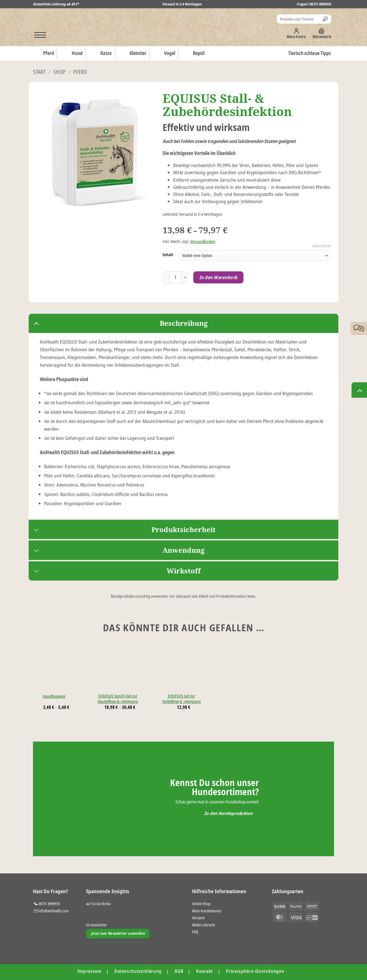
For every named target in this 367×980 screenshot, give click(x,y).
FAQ (195, 932)
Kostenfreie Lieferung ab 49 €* (56, 4)
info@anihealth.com (53, 911)
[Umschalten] (36, 323)
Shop (59, 72)
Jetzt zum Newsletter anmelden (118, 933)
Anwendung (117, 551)
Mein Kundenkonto (207, 911)
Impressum (89, 971)
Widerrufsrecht (204, 925)
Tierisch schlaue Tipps (310, 53)
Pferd (43, 53)
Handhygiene (54, 696)
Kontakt (205, 971)
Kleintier (133, 53)
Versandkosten (203, 241)
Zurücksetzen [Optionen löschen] (322, 246)
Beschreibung (118, 323)
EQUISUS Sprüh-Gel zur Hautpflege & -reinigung (118, 699)
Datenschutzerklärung (138, 971)
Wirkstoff (115, 572)
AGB (179, 971)
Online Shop (201, 904)
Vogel (165, 53)
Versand (198, 918)
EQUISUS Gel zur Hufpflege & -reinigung (181, 699)
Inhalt (168, 255)
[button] (38, 33)
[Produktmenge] (176, 278)
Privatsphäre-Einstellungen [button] (255, 971)
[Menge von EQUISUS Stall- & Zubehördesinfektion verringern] (166, 278)
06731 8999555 (320, 4)
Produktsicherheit (122, 530)
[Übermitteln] (326, 19)
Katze (101, 53)
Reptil (194, 53)
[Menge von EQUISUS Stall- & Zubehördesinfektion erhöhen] (185, 278)
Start (39, 72)
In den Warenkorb (218, 277)
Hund (72, 53)
